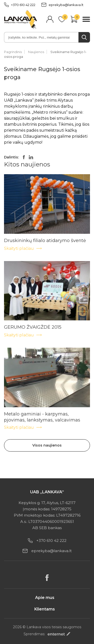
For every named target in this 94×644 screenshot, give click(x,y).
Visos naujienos (47, 445)
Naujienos (36, 52)
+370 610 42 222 (20, 5)
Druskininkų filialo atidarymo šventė (45, 241)
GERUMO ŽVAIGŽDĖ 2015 (33, 327)
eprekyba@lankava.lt (62, 5)
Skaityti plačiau (23, 248)
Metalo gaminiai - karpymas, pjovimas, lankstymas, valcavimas (42, 414)
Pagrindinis (13, 52)
